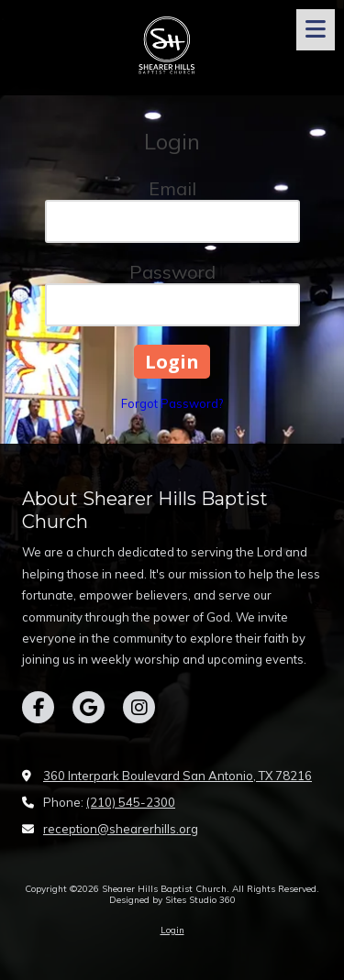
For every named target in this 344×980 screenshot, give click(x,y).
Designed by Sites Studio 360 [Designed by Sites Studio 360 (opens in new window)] (172, 900)
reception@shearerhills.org (121, 829)
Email (172, 188)
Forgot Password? (172, 403)
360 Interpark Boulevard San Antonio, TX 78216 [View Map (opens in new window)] (178, 776)
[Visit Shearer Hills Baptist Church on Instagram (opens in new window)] (139, 707)
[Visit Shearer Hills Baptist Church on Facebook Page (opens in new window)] (38, 707)
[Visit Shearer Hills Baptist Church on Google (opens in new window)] (89, 707)
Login (172, 930)
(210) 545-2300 (131, 802)
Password (172, 272)
